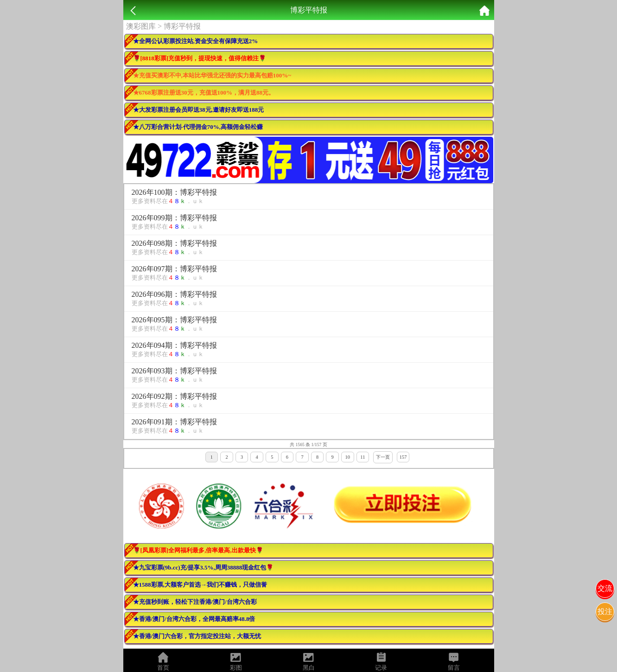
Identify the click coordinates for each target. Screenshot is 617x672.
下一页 (383, 457)
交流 (605, 588)
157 (403, 457)
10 (348, 457)
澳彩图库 (141, 26)
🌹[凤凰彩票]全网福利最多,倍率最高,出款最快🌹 (198, 550)
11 (363, 457)
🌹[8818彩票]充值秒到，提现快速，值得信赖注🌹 (200, 58)
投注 (605, 611)
